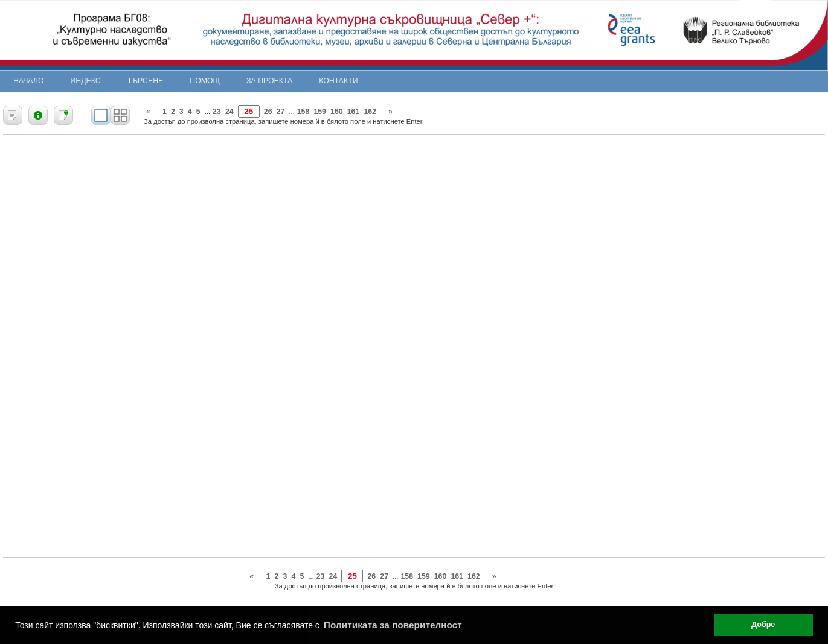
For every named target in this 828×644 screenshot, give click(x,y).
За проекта (269, 81)
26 (268, 112)
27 (281, 112)
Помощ (205, 81)
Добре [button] (763, 625)
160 (337, 112)
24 (229, 112)
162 (370, 112)
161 (354, 112)
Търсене (146, 81)
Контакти (338, 81)
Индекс (86, 81)
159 (320, 112)
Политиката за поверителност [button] (393, 625)
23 (217, 112)
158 (303, 112)
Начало (29, 81)
